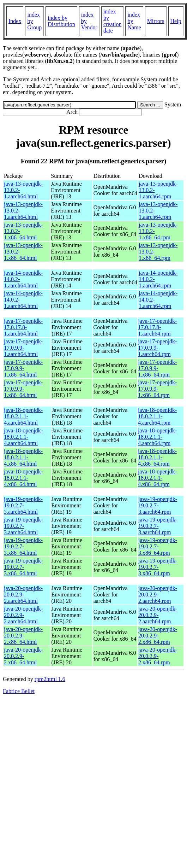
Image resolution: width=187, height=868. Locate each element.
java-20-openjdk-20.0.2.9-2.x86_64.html (23, 636)
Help (176, 21)
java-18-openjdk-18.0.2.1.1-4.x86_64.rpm (157, 457)
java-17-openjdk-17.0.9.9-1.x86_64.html (23, 368)
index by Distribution (61, 21)
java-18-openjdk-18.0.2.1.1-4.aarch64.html (23, 416)
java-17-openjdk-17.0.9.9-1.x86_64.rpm (157, 368)
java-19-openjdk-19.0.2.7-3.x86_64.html (23, 546)
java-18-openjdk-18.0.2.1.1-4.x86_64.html (23, 457)
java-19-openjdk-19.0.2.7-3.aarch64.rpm (158, 505)
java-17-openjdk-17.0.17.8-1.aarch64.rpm (157, 327)
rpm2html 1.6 (50, 679)
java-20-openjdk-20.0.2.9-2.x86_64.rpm (158, 636)
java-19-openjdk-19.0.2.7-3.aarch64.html (23, 505)
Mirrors (156, 21)
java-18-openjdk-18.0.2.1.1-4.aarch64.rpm (157, 416)
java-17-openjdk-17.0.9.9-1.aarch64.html (23, 348)
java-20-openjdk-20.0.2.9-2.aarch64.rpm (158, 595)
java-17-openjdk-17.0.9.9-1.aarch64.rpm (157, 348)
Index (15, 21)
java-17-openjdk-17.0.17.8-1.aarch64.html (23, 327)
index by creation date (113, 21)
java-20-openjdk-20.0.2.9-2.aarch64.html (23, 595)
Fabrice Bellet (19, 691)
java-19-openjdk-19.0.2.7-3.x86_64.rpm (158, 546)
